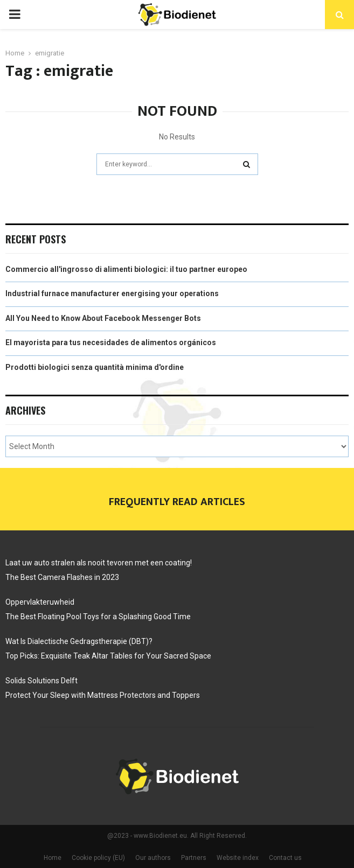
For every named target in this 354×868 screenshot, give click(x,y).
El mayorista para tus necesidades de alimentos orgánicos (111, 342)
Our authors (153, 858)
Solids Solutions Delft (42, 681)
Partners (194, 858)
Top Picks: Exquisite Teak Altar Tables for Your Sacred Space (108, 656)
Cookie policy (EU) (98, 858)
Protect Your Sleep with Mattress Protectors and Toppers (103, 695)
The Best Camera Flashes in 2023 (62, 577)
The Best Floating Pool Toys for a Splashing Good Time (98, 617)
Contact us (285, 858)
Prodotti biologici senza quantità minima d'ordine (95, 367)
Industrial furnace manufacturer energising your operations (112, 293)
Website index (238, 858)
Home (53, 858)
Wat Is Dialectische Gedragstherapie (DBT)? (79, 641)
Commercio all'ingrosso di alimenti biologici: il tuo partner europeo (126, 269)
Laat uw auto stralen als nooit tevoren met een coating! (99, 563)
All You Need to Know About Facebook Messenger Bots (103, 318)
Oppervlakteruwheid (40, 602)
